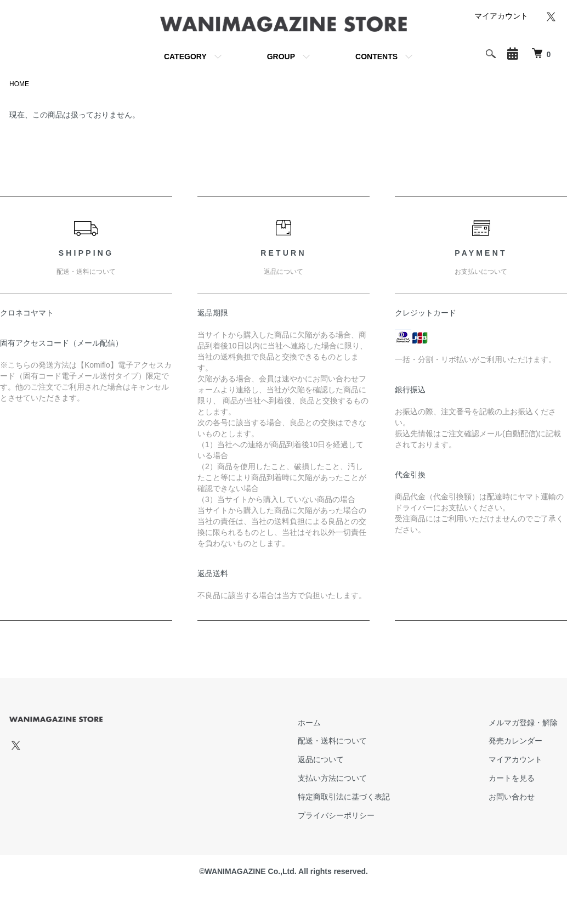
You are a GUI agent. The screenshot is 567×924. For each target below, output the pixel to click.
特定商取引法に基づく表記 (344, 797)
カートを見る (512, 778)
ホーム (309, 723)
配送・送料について (332, 741)
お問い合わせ (512, 797)
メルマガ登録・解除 (523, 723)
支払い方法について (332, 778)
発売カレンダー (515, 741)
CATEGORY (185, 57)
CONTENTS (376, 57)
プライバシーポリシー (336, 815)
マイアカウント (501, 16)
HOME (19, 84)
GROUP (281, 57)
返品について (321, 759)
